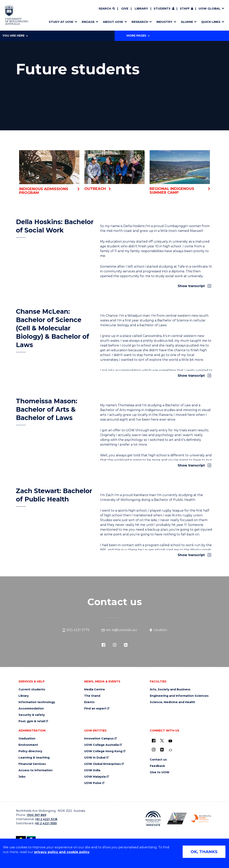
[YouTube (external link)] (170, 741)
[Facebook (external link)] (103, 645)
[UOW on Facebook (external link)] (154, 741)
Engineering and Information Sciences (179, 696)
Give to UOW (160, 772)
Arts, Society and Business (170, 689)
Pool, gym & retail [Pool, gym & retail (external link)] (32, 721)
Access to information (36, 770)
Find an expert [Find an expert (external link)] (95, 709)
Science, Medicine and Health (172, 702)
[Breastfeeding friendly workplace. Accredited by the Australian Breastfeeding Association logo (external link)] (201, 818)
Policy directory (30, 751)
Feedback (157, 766)
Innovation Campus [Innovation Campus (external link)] (99, 739)
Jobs (22, 777)
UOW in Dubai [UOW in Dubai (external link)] (95, 758)
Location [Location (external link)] (158, 630)
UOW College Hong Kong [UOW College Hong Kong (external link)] (103, 751)
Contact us (158, 760)
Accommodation (31, 709)
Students (162, 9)
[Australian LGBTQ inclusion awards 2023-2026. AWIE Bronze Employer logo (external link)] (177, 818)
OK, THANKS (204, 852)
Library (141, 9)
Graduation (27, 739)
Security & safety (32, 715)
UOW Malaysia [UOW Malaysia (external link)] (95, 777)
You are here (15, 36)
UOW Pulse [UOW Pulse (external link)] (93, 783)
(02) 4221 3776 (76, 630)
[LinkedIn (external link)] (126, 645)
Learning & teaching (34, 758)
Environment (28, 745)
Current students (32, 689)
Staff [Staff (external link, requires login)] (185, 9)
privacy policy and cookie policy (62, 852)
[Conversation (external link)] (170, 750)
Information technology (37, 702)
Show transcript (192, 286)
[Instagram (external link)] (115, 645)
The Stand (92, 696)
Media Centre (95, 689)
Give (125, 9)
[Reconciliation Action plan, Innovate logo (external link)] (153, 818)
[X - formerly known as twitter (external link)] (162, 741)
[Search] (107, 9)
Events (89, 702)
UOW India (92, 770)
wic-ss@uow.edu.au (119, 630)
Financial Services (32, 764)
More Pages (138, 36)
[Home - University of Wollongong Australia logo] (17, 15)
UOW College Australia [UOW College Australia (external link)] (101, 745)
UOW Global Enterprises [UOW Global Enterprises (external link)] (102, 764)
